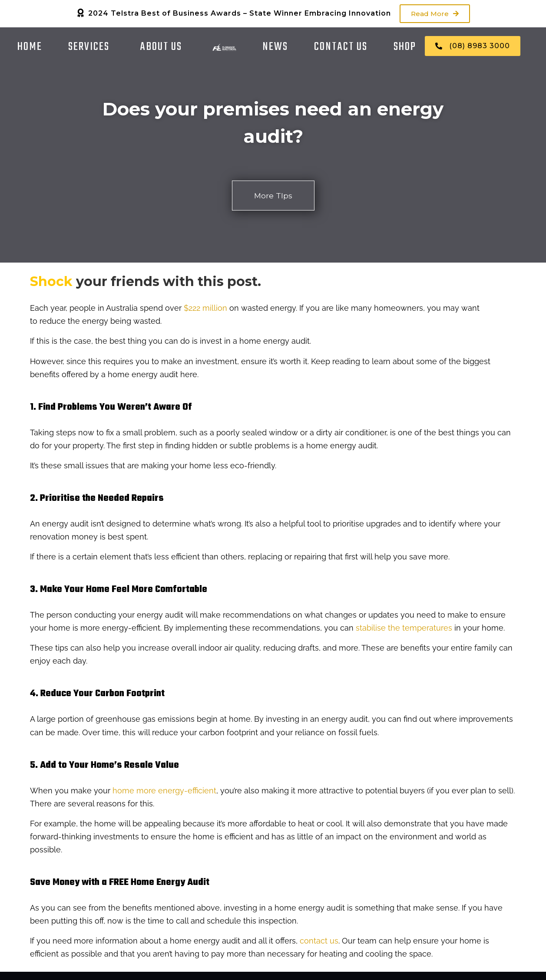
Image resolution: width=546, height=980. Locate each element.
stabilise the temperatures (404, 628)
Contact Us (341, 47)
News (275, 47)
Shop (405, 47)
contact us (319, 941)
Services (89, 47)
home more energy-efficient (164, 791)
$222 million (205, 308)
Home (30, 47)
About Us (161, 47)
